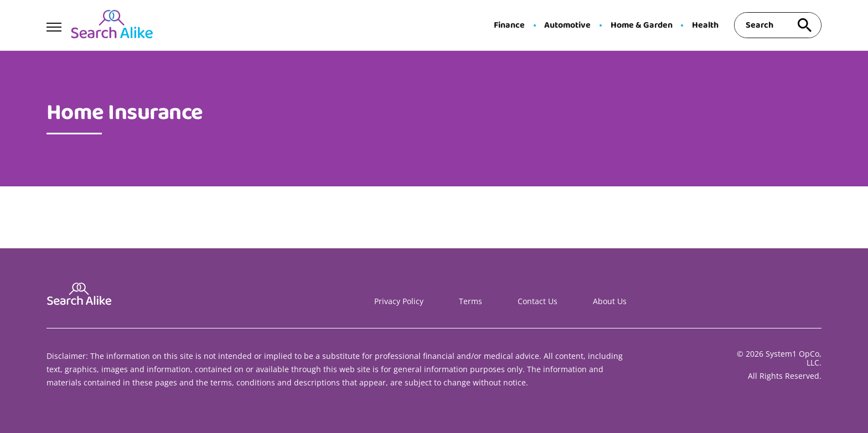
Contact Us (538, 301)
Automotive (567, 25)
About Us (610, 301)
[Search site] (805, 25)
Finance (509, 25)
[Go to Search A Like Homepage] (112, 25)
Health (705, 25)
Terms (471, 301)
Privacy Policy (399, 301)
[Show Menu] (54, 24)
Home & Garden (642, 25)
